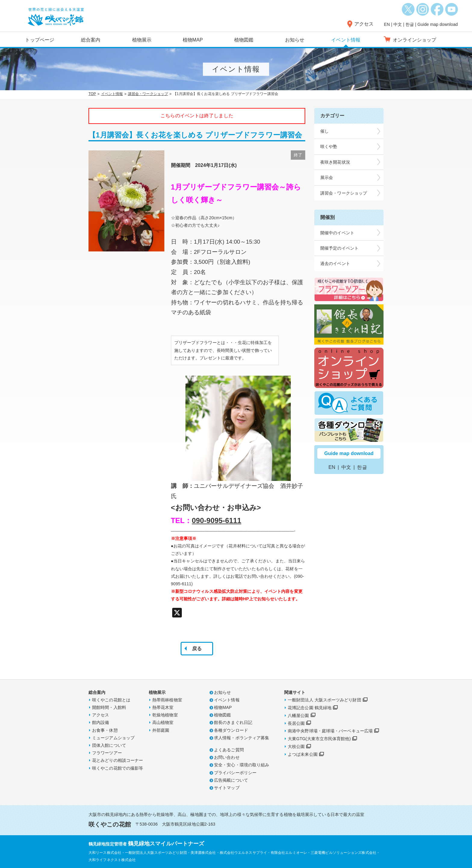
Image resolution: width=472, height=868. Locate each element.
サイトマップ (227, 788)
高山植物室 (163, 722)
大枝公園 (296, 746)
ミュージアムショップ (113, 738)
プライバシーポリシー (235, 773)
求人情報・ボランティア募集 (242, 738)
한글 (410, 24)
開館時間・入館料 (109, 707)
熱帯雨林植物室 (167, 700)
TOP (92, 94)
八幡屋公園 (298, 716)
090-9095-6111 (216, 520)
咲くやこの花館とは (111, 700)
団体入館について (109, 745)
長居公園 (296, 723)
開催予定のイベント (339, 248)
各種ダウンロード (231, 730)
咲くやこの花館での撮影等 (118, 768)
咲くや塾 (329, 146)
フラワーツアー (107, 753)
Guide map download (438, 24)
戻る (197, 649)
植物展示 (142, 40)
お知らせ (295, 40)
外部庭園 (161, 730)
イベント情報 (346, 40)
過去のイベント (335, 263)
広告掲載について (231, 780)
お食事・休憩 (105, 730)
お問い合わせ (227, 757)
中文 (398, 24)
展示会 (327, 177)
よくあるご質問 (229, 750)
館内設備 (101, 722)
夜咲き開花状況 (335, 162)
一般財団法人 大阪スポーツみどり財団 (324, 700)
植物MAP (193, 40)
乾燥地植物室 (165, 715)
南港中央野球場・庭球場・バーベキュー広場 (330, 731)
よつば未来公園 (303, 754)
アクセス (364, 24)
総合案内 (91, 40)
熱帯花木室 (163, 707)
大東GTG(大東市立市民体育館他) (319, 739)
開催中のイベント (337, 233)
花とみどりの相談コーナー (118, 760)
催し (324, 131)
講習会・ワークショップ (148, 94)
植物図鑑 (244, 40)
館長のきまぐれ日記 (233, 722)
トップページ (40, 40)
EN (387, 24)
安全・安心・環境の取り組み (242, 765)
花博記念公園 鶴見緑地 (310, 708)
